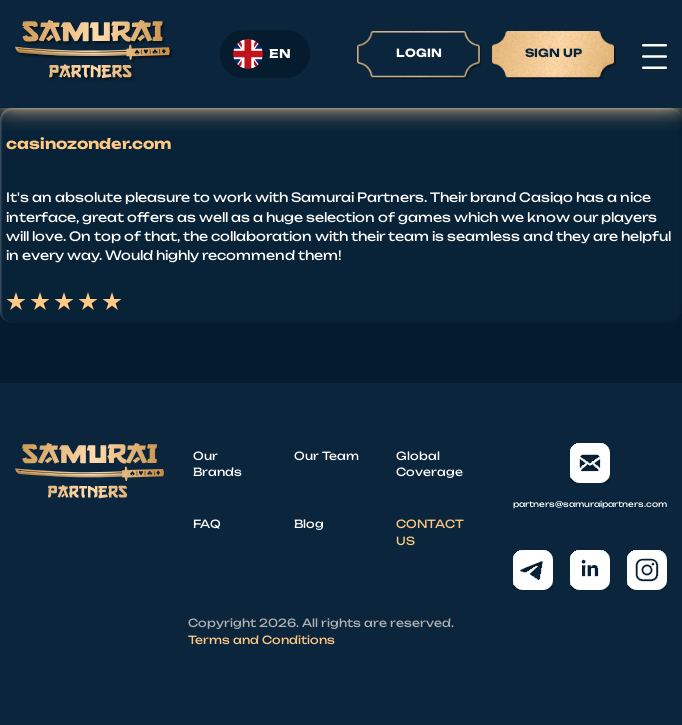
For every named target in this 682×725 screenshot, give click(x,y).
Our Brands (217, 464)
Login (419, 53)
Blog (309, 524)
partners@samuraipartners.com (590, 476)
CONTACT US (430, 532)
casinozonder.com (88, 144)
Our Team (326, 456)
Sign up (553, 53)
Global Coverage (429, 464)
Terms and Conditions (261, 640)
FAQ (207, 524)
